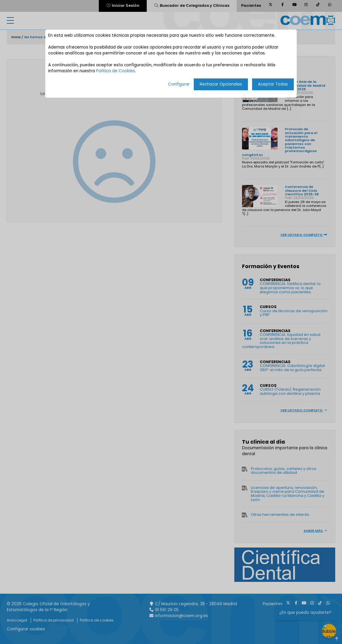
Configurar (179, 84)
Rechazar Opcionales (221, 84)
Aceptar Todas (273, 84)
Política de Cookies (116, 71)
